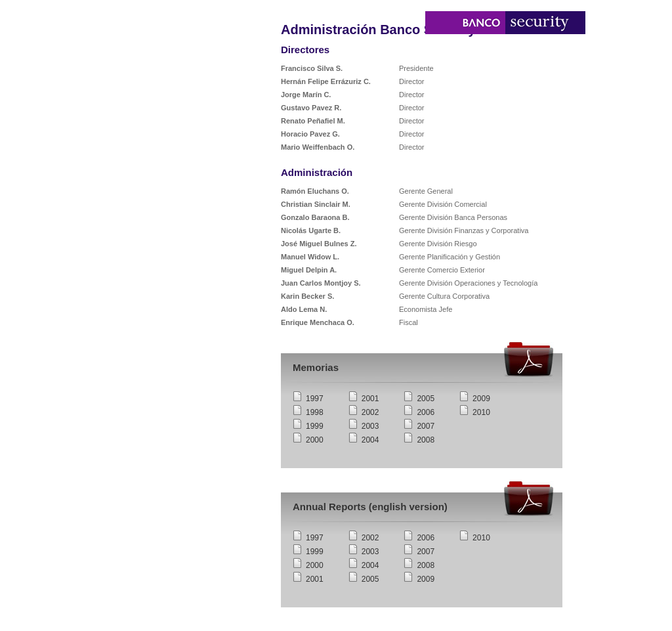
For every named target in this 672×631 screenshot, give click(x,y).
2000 (315, 440)
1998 (315, 412)
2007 (426, 426)
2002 (370, 412)
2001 (370, 399)
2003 (370, 426)
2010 (481, 412)
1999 (315, 426)
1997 (315, 399)
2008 (426, 440)
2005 (426, 399)
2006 (426, 412)
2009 (481, 399)
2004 (370, 440)
